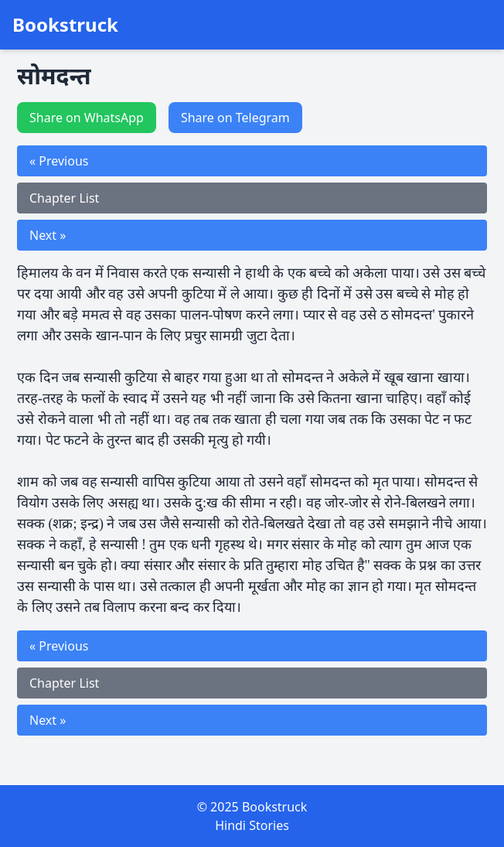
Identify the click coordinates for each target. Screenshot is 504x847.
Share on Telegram (235, 118)
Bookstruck (65, 25)
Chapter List (64, 198)
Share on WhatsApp (87, 118)
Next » (48, 235)
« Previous (59, 161)
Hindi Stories (252, 825)
